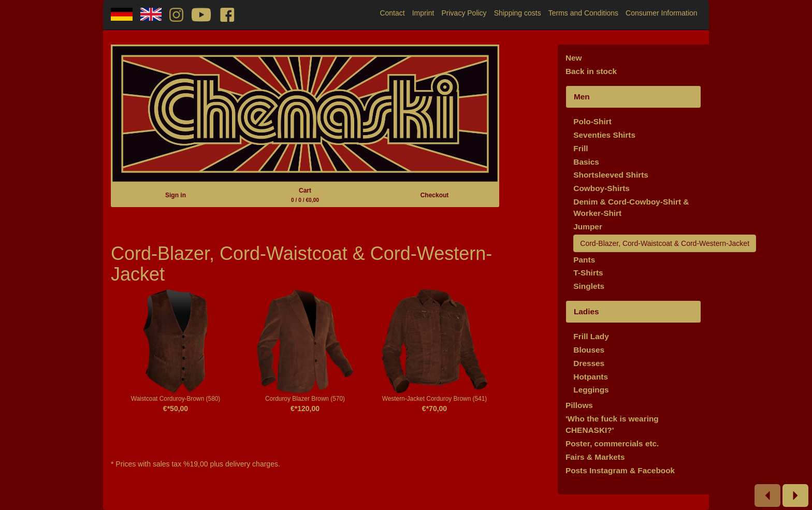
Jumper (588, 227)
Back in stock (591, 71)
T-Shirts (588, 273)
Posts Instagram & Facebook (620, 470)
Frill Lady (591, 336)
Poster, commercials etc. (612, 443)
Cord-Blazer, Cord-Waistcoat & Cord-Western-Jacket (665, 243)
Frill (581, 148)
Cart (305, 195)
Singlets (589, 286)
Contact (392, 13)
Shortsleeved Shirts (611, 175)
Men (582, 97)
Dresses (589, 363)
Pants (584, 260)
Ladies (586, 311)
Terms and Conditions (583, 13)
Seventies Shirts (604, 135)
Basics (586, 162)
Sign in (176, 195)
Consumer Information (662, 13)
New (574, 58)
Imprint (423, 13)
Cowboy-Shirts (601, 188)
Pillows (579, 405)
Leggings (591, 390)
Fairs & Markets (595, 457)
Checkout (435, 195)
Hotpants (591, 377)
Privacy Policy (464, 13)
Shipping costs (518, 13)
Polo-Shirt (592, 121)
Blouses (589, 350)
